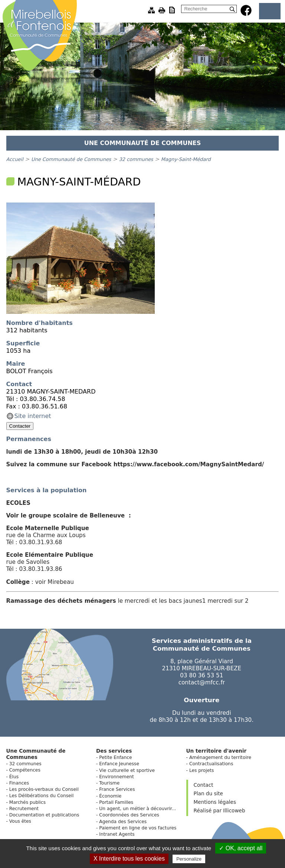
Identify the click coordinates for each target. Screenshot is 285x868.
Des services (114, 751)
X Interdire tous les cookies (129, 859)
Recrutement (24, 809)
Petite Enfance (115, 757)
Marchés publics (27, 802)
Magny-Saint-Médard (186, 159)
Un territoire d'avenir (217, 751)
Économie (110, 796)
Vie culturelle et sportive (127, 770)
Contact (204, 785)
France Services (117, 789)
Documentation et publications (44, 815)
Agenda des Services (123, 822)
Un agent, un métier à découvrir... (137, 809)
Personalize (189, 859)
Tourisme (109, 783)
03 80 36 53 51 (202, 675)
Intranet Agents (117, 834)
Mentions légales (215, 802)
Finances (19, 783)
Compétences (25, 770)
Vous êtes (20, 821)
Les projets (202, 770)
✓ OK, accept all (241, 848)
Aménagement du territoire (220, 757)
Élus (14, 777)
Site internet (33, 416)
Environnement (116, 777)
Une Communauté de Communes (71, 159)
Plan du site (208, 793)
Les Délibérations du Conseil (42, 796)
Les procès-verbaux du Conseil (44, 789)
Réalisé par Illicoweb (220, 811)
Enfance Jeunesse (119, 764)
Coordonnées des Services (129, 815)
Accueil (15, 159)
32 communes (136, 159)
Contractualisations (211, 764)
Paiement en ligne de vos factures (138, 828)
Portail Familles (116, 802)
